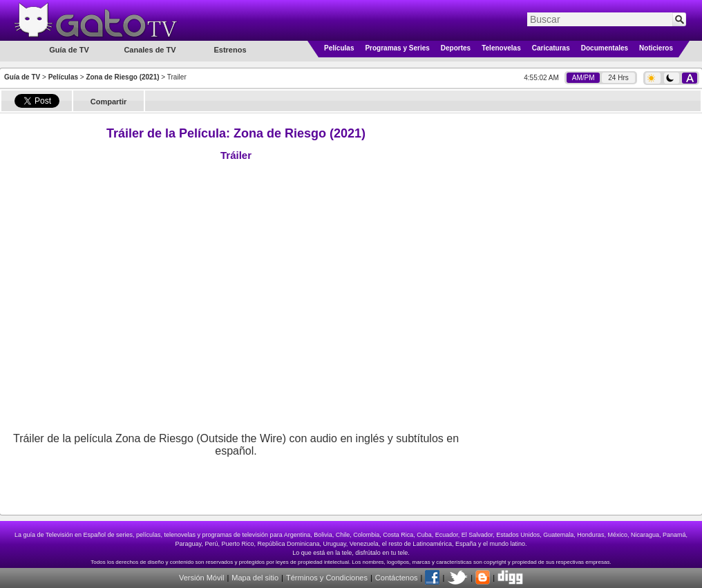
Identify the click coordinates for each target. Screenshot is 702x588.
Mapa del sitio (255, 578)
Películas (339, 48)
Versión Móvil (201, 578)
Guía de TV (22, 77)
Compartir (109, 102)
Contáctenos (397, 578)
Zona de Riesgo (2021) (122, 77)
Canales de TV (150, 50)
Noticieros (656, 48)
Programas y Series (397, 48)
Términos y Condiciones (327, 578)
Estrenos (230, 50)
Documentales (605, 48)
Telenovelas (501, 48)
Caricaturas (551, 48)
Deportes (456, 48)
